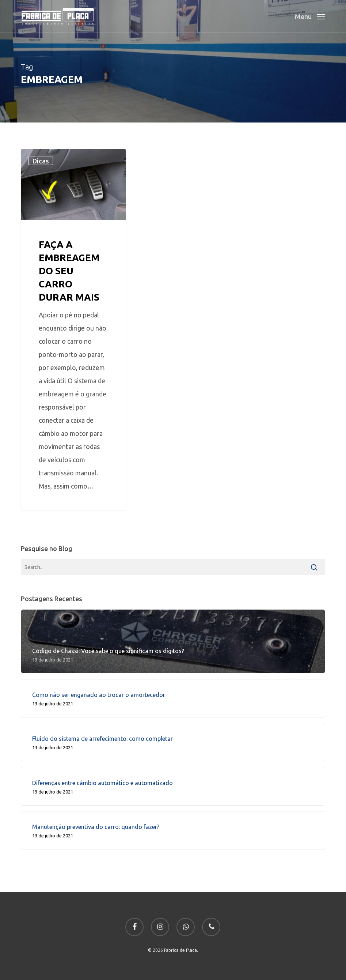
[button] (310, 15)
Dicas (41, 161)
